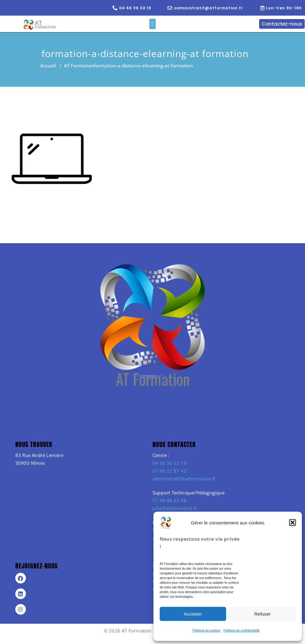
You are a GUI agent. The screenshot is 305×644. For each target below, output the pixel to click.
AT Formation (79, 66)
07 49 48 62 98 (169, 500)
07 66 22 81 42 (169, 471)
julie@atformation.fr (175, 508)
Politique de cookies (206, 630)
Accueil (48, 66)
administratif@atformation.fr (184, 479)
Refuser (262, 614)
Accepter (193, 614)
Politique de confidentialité (241, 630)
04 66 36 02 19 (169, 463)
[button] (293, 523)
